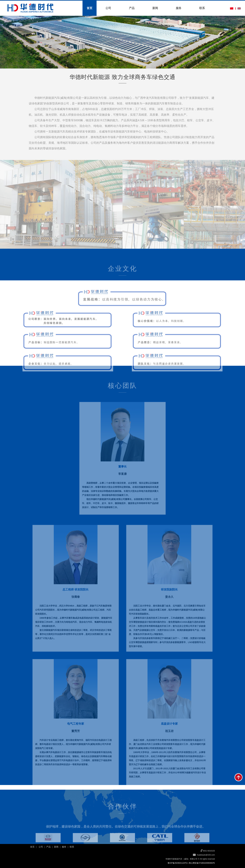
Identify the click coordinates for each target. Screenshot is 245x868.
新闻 (155, 8)
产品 (132, 8)
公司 (108, 8)
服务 (179, 8)
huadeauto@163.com (206, 855)
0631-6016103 (209, 851)
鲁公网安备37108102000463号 (202, 863)
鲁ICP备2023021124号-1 (178, 863)
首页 (90, 8)
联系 (202, 8)
